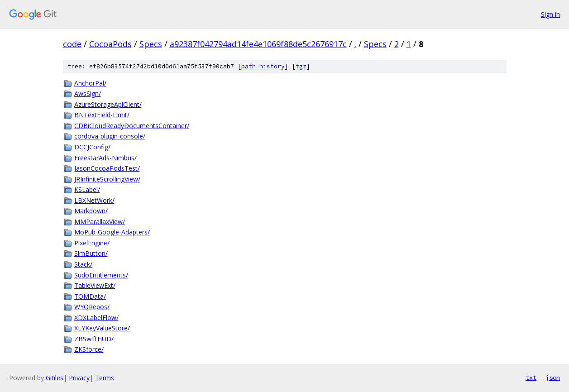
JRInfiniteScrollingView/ (107, 179)
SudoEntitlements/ (101, 275)
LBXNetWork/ (94, 200)
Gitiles (55, 378)
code (72, 44)
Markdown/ (91, 211)
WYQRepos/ (92, 307)
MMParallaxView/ (100, 222)
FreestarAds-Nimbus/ (105, 158)
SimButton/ (91, 253)
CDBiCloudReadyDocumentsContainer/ (132, 126)
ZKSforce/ (89, 349)
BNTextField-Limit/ (102, 115)
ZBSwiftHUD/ (94, 339)
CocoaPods (110, 44)
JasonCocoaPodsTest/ (107, 168)
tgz (301, 66)
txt (531, 378)
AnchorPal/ (90, 83)
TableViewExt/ (95, 285)
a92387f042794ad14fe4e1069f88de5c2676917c (258, 44)
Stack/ (83, 264)
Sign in (550, 14)
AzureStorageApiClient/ (108, 104)
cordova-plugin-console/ (110, 136)
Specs (151, 44)
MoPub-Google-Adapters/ (112, 232)
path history (263, 66)
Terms (105, 378)
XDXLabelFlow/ (96, 318)
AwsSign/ (88, 93)
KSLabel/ (87, 189)
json (553, 378)
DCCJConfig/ (92, 147)
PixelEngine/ (92, 243)
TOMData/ (90, 296)
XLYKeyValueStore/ (102, 328)
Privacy (79, 378)
